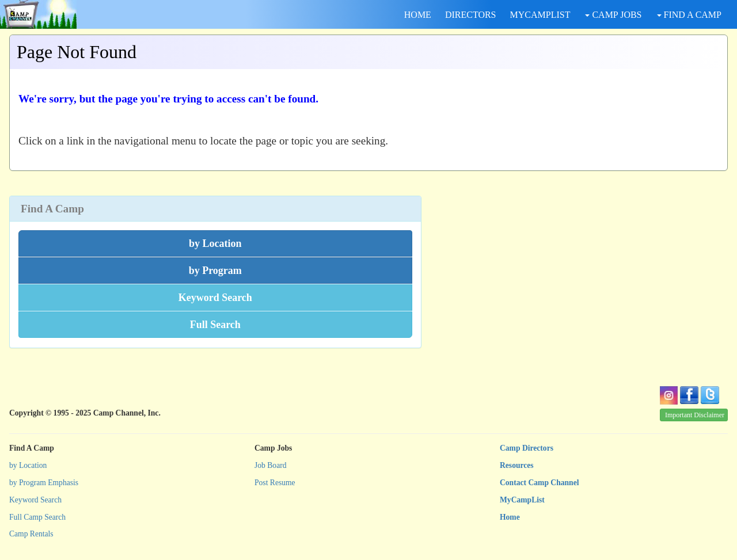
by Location (28, 465)
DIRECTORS (471, 15)
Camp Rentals (31, 534)
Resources (517, 465)
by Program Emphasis (44, 483)
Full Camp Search (37, 517)
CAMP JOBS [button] (613, 15)
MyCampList (522, 500)
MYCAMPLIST (540, 15)
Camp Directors (527, 448)
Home (510, 517)
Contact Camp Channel (539, 483)
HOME (418, 15)
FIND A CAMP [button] (689, 15)
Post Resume (275, 483)
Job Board (271, 465)
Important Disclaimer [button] (695, 415)
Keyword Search (35, 500)
